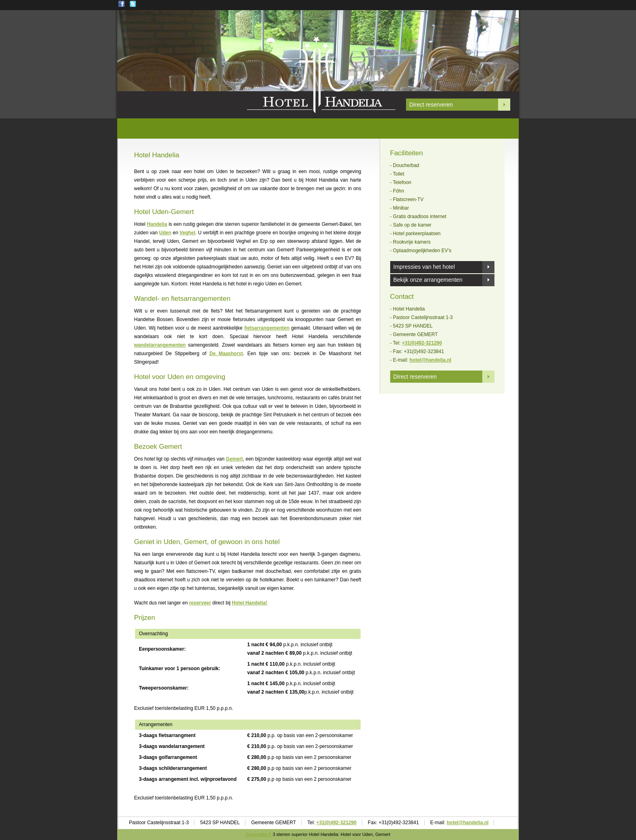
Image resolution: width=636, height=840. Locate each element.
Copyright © (259, 834)
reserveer (200, 603)
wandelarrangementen (160, 345)
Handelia (157, 224)
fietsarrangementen (267, 328)
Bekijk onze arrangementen (428, 280)
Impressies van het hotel (424, 267)
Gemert (234, 459)
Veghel (188, 233)
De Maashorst (226, 354)
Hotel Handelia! (250, 603)
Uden (165, 233)
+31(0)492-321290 (422, 343)
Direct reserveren (431, 105)
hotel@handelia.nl (431, 360)
